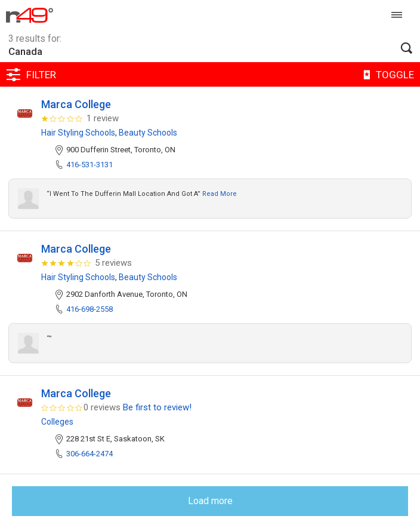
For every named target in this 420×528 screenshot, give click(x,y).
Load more (210, 501)
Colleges (57, 422)
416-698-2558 (89, 309)
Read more (220, 194)
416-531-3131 (89, 165)
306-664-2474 (89, 454)
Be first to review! (157, 407)
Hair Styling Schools (78, 133)
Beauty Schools (148, 133)
